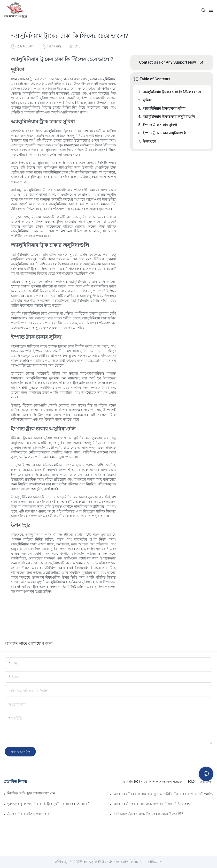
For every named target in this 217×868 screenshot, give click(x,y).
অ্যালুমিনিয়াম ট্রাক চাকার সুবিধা (164, 108)
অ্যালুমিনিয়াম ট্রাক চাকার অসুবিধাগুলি (169, 117)
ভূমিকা (147, 100)
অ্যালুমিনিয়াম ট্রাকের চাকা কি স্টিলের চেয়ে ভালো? (175, 92)
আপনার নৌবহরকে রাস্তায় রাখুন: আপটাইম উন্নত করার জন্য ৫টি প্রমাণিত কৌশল (164, 794)
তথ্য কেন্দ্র (205, 782)
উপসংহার (150, 141)
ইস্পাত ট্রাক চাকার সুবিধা (160, 125)
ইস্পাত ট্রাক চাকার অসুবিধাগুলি (164, 133)
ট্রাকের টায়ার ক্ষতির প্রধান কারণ (29, 814)
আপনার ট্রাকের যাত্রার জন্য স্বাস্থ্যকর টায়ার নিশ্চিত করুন (152, 804)
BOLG (191, 782)
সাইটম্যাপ (154, 862)
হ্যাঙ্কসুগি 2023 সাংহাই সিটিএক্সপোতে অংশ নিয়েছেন (153, 782)
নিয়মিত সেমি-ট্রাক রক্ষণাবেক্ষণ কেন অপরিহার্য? (31, 793)
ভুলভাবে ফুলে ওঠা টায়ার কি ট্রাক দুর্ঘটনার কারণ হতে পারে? (48, 804)
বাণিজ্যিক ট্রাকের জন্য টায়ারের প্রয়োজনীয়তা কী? (148, 814)
